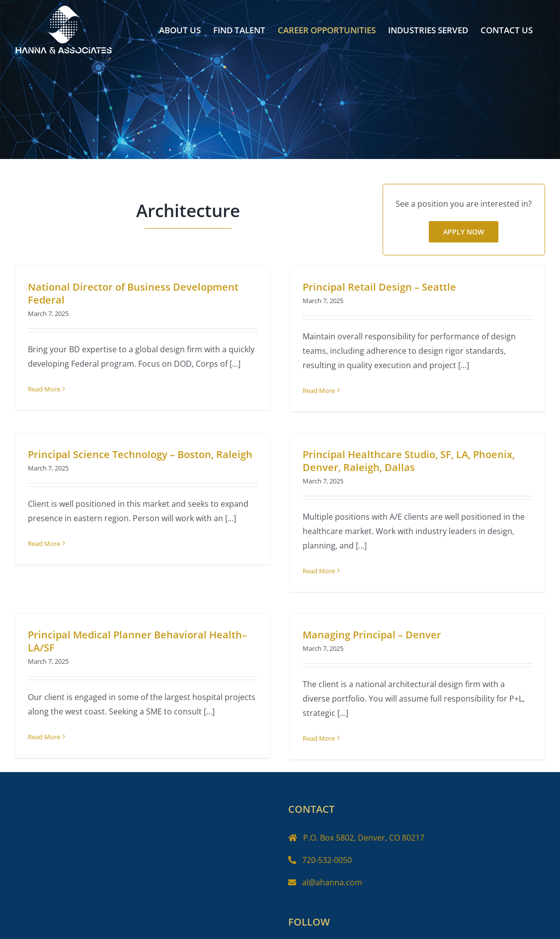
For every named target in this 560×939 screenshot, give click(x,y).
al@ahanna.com (332, 856)
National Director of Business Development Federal (133, 293)
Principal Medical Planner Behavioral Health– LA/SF (145, 636)
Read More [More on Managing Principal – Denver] (323, 733)
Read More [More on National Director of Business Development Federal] (44, 389)
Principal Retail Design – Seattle (376, 287)
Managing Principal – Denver (376, 629)
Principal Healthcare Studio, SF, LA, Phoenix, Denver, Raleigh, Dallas (398, 462)
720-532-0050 (327, 834)
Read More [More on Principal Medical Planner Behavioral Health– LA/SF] (51, 731)
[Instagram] (328, 923)
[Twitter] (311, 923)
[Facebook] (293, 923)
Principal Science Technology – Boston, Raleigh (155, 448)
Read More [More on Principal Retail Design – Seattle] (315, 391)
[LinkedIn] (345, 923)
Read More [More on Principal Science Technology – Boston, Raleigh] (58, 537)
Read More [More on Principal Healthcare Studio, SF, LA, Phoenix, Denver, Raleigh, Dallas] (308, 572)
